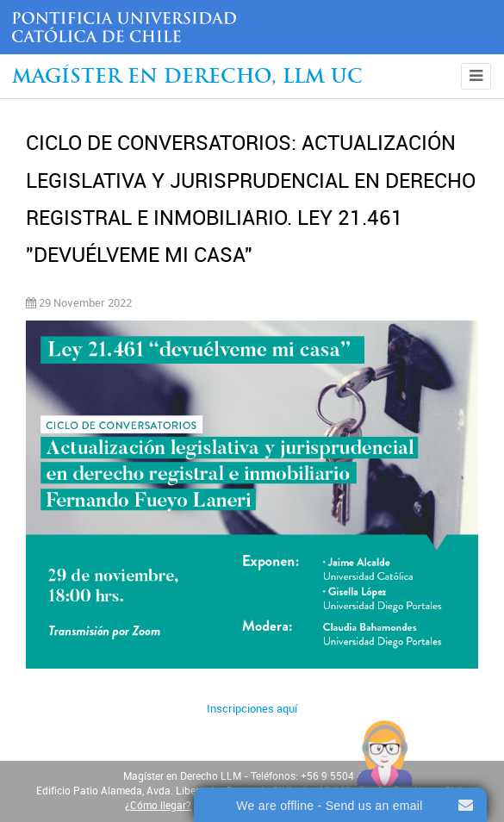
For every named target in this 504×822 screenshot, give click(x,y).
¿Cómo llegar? (158, 806)
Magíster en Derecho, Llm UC (187, 78)
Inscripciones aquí (252, 709)
